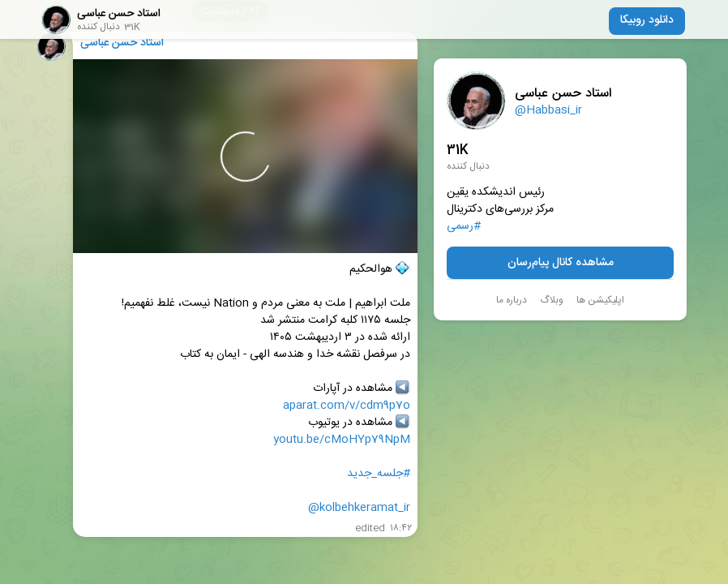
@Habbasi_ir (548, 110)
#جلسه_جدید (379, 474)
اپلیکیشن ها (600, 300)
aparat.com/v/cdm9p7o (347, 406)
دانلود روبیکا (647, 20)
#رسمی (464, 227)
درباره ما (512, 300)
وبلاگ (552, 300)
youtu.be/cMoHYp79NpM (342, 440)
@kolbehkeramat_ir (359, 508)
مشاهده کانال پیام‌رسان (561, 263)
